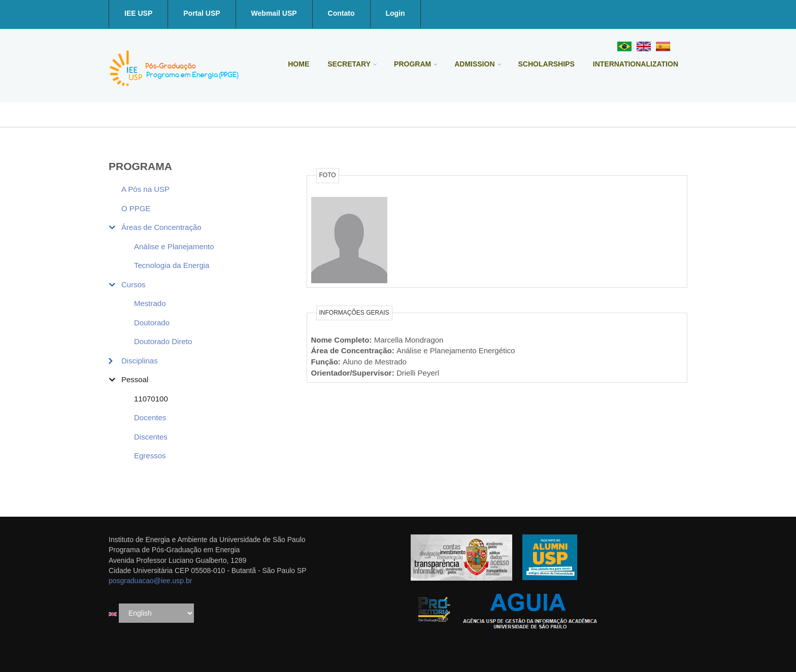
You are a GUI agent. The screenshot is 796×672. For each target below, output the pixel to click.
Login (395, 13)
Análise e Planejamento (174, 246)
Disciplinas (140, 361)
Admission (474, 64)
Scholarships (546, 64)
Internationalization (636, 64)
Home (298, 64)
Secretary (349, 64)
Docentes (150, 417)
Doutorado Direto (163, 341)
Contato (341, 13)
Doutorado (152, 323)
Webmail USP (274, 13)
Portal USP (202, 13)
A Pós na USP (145, 189)
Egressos (150, 456)
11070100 (151, 399)
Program (412, 64)
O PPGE (136, 208)
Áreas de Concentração (161, 227)
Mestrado (150, 303)
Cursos (134, 284)
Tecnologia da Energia (172, 265)
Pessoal (135, 379)
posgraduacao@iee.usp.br (150, 581)
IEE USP (138, 13)
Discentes (151, 437)
